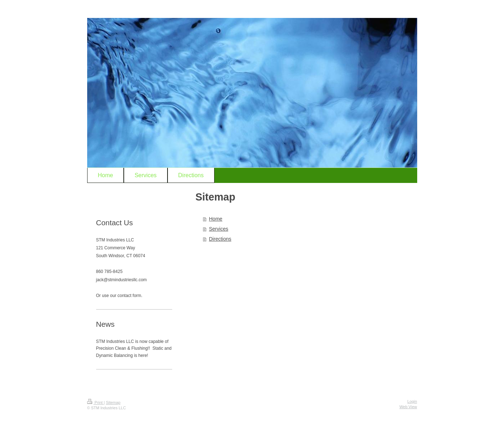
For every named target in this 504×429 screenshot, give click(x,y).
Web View (408, 407)
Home (216, 219)
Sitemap (113, 402)
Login (412, 401)
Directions (220, 239)
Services (219, 229)
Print (96, 402)
